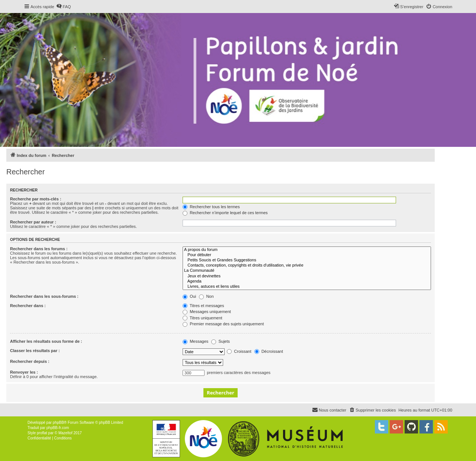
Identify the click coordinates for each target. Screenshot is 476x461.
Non (206, 296)
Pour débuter (307, 255)
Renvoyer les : (24, 372)
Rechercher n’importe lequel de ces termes (225, 213)
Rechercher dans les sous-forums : (44, 296)
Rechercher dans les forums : (39, 249)
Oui (189, 296)
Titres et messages (203, 306)
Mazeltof (65, 433)
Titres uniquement (202, 318)
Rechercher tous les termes (211, 207)
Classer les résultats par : (35, 351)
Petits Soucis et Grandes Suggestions (307, 260)
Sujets (221, 341)
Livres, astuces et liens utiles (307, 287)
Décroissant (269, 351)
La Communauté (307, 271)
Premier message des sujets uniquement (223, 324)
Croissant (239, 351)
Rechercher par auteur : (33, 222)
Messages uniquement (207, 312)
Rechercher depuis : (30, 361)
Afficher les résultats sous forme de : (46, 341)
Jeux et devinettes (307, 276)
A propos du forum (307, 250)
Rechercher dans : (28, 306)
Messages (195, 341)
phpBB (58, 423)
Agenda (307, 281)
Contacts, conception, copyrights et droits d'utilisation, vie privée (307, 265)
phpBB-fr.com (58, 428)
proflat (42, 433)
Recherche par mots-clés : (36, 199)
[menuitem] (64, 7)
